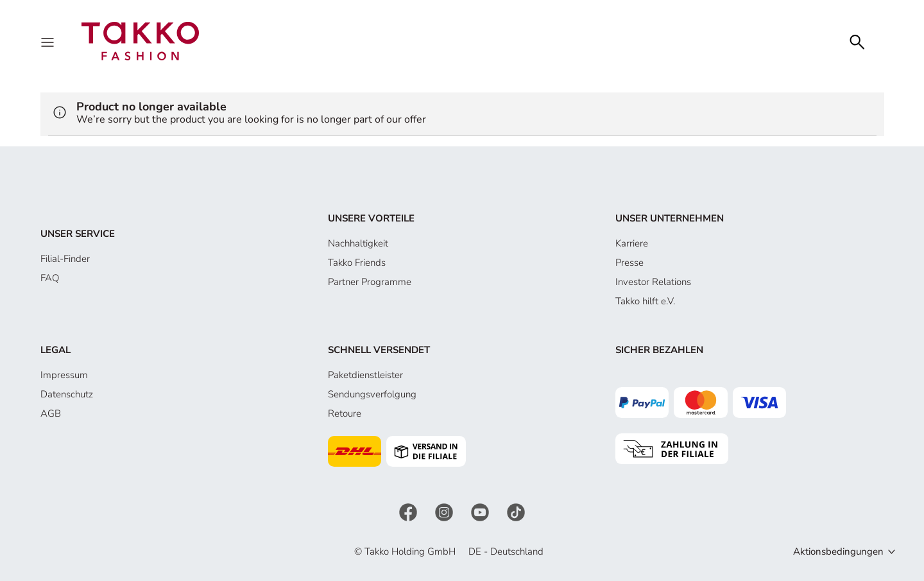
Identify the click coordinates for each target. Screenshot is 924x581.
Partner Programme (370, 282)
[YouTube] (481, 511)
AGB (51, 413)
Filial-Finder (65, 259)
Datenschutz (67, 394)
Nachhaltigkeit (358, 243)
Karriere (632, 243)
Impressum (64, 375)
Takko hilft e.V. (645, 301)
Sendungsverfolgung (372, 394)
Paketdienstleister (365, 375)
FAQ (50, 278)
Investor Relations (653, 282)
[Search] (857, 41)
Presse (629, 263)
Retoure (345, 413)
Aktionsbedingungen (838, 551)
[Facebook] (409, 511)
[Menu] (49, 41)
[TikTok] (516, 511)
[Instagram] (445, 511)
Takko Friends (357, 263)
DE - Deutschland (506, 551)
